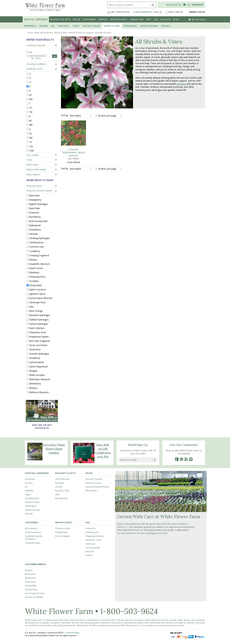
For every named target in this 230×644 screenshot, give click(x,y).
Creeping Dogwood (39, 255)
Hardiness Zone (35, 69)
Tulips (28, 494)
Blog (176, 19)
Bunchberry (35, 217)
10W (32, 150)
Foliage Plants (62, 532)
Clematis (34, 234)
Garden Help (137, 19)
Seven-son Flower (38, 345)
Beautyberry (35, 200)
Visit (149, 19)
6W (31, 99)
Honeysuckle (36, 285)
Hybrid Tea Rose (38, 290)
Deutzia (33, 259)
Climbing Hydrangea (39, 238)
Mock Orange (36, 311)
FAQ (156, 19)
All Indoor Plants (63, 528)
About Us (90, 551)
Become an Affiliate (34, 597)
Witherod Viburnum (39, 392)
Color (29, 160)
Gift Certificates (118, 12)
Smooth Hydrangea (39, 354)
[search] (129, 5)
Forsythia (34, 281)
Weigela (33, 371)
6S (30, 95)
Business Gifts (62, 491)
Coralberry (35, 251)
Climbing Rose (36, 242)
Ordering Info (92, 532)
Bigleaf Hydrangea (38, 204)
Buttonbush (35, 225)
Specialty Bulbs (32, 498)
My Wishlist (30, 578)
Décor (77, 19)
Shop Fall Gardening (36, 19)
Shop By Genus (34, 186)
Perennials (30, 479)
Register (29, 570)
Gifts (57, 494)
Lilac (31, 307)
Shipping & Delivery (95, 536)
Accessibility (31, 586)
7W (31, 112)
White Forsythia (37, 375)
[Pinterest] (181, 459)
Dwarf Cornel (36, 268)
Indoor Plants (119, 19)
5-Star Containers (33, 532)
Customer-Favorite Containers (34, 537)
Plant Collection (37, 328)
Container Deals (33, 543)
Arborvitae (34, 195)
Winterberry (35, 384)
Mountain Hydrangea (40, 315)
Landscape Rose (37, 302)
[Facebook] (177, 459)
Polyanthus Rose (38, 332)
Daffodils (29, 491)
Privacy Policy (31, 589)
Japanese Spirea (37, 294)
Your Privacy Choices (35, 593)
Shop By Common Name (39, 191)
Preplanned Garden (39, 336)
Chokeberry (35, 230)
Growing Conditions (36, 64)
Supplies (103, 19)
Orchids (59, 487)
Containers (89, 19)
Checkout (198, 5)
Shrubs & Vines (32, 502)
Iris (26, 487)
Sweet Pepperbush (39, 366)
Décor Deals (91, 491)
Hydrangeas (31, 506)
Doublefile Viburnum (39, 264)
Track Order (31, 582)
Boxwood (34, 213)
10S (31, 146)
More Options (33, 174)
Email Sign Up (174, 12)
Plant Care (90, 544)
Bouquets (60, 483)
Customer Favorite (36, 45)
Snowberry (35, 358)
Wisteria (33, 388)
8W (31, 125)
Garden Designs (33, 510)
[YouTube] (186, 459)
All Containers (32, 528)
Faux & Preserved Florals (97, 487)
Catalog (166, 19)
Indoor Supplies (63, 536)
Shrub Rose (35, 349)
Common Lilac (36, 247)
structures (182, 84)
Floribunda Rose (37, 277)
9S (30, 133)
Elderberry (34, 272)
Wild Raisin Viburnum (40, 379)
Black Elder (35, 208)
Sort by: (65, 115)
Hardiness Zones (94, 540)
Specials (29, 514)
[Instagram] (191, 459)
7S (30, 108)
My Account (30, 574)
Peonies (29, 483)
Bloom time (32, 165)
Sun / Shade (33, 155)
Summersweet (37, 362)
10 (30, 142)
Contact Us (91, 528)
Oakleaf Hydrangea (39, 319)
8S (30, 121)
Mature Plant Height (36, 169)
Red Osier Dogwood (39, 341)
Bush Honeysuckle (38, 221)
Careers (89, 555)
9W (31, 138)
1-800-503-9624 (129, 611)
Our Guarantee (93, 548)
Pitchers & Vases (93, 483)
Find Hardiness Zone (148, 12)
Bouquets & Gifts (60, 19)
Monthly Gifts (61, 498)
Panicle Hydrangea (38, 324)
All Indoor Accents (94, 479)
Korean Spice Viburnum (41, 298)
